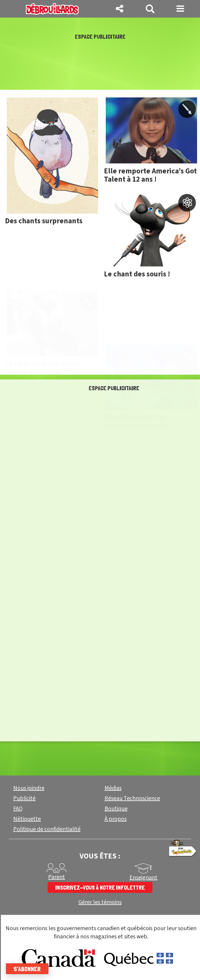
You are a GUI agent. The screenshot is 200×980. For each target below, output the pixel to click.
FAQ (18, 809)
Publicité (24, 798)
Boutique (116, 809)
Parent (57, 877)
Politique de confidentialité (47, 829)
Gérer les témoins (100, 902)
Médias (113, 788)
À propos (116, 819)
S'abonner (27, 969)
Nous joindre (29, 788)
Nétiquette (27, 819)
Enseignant (143, 878)
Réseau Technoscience (132, 798)
